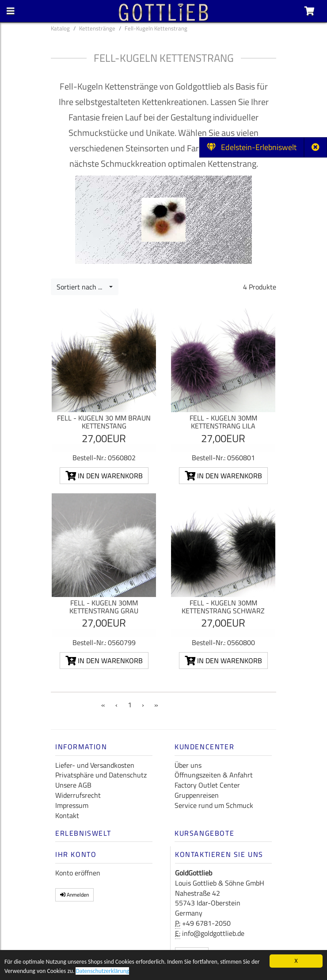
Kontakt (67, 815)
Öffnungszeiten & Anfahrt (214, 775)
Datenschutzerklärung (102, 972)
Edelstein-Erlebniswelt (252, 147)
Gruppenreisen (197, 795)
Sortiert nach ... (82, 287)
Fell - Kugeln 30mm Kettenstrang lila (223, 422)
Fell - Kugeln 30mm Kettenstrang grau (104, 607)
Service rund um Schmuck (214, 805)
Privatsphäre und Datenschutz (101, 775)
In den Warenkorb (104, 476)
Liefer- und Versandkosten (95, 765)
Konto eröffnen (78, 873)
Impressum (72, 805)
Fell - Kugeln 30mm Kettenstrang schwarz (223, 607)
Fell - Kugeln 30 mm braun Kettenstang (104, 422)
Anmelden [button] (74, 895)
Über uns (188, 765)
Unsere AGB (73, 785)
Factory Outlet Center (207, 785)
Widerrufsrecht (78, 795)
